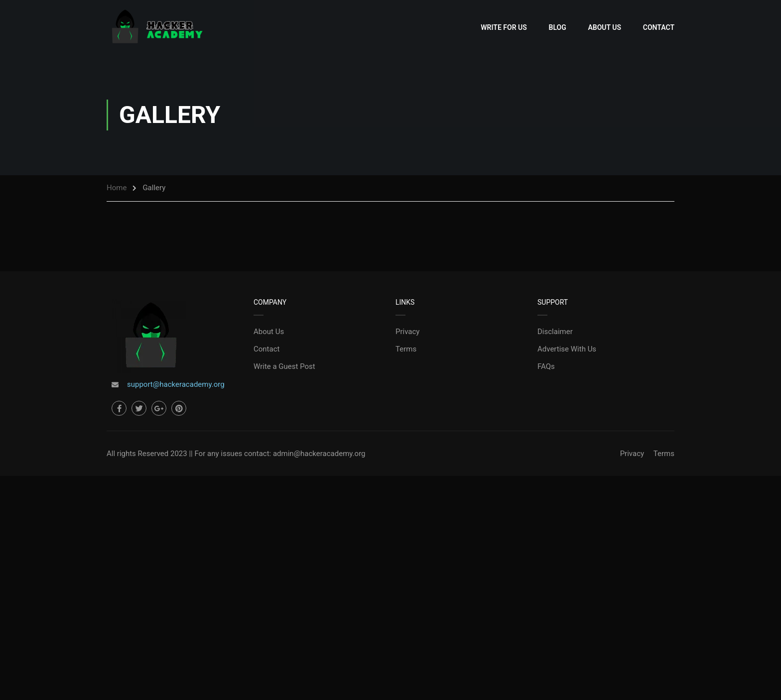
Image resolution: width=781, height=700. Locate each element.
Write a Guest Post (284, 366)
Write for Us (504, 27)
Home (117, 188)
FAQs (546, 366)
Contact (659, 27)
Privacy (407, 332)
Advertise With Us (567, 349)
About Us (604, 27)
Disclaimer (555, 332)
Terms (406, 349)
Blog (558, 27)
